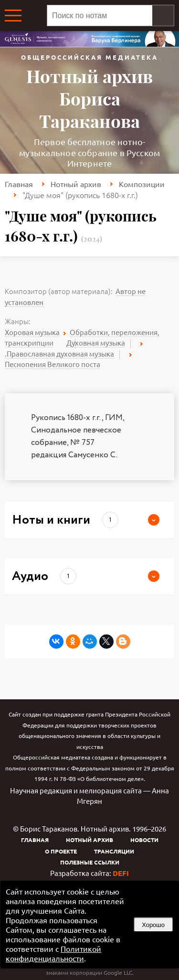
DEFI (121, 873)
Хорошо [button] (153, 925)
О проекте (61, 851)
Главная (19, 184)
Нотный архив (76, 184)
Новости (144, 840)
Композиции (142, 184)
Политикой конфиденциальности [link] (53, 953)
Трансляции (114, 851)
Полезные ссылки (90, 862)
